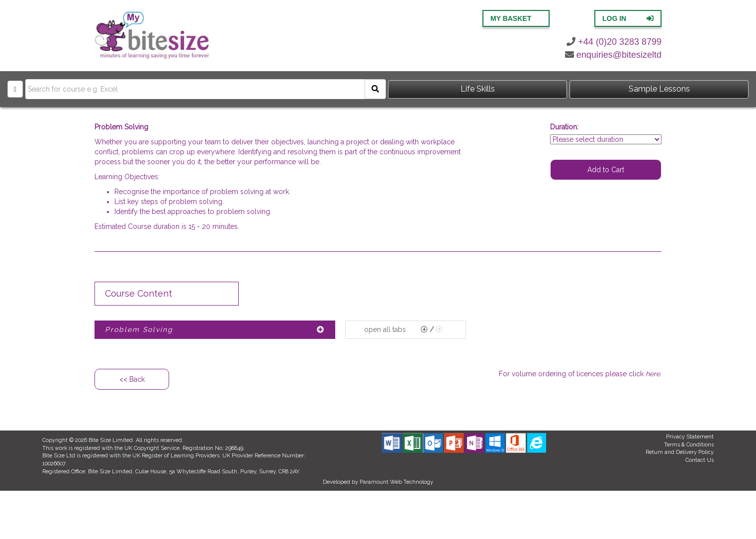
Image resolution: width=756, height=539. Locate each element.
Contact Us (700, 460)
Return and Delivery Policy (680, 452)
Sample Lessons (659, 89)
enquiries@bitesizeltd (613, 55)
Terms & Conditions (689, 445)
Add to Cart (606, 170)
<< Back (132, 379)
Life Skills (478, 89)
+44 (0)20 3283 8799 (614, 42)
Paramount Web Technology (396, 482)
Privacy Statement (690, 437)
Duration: (564, 127)
